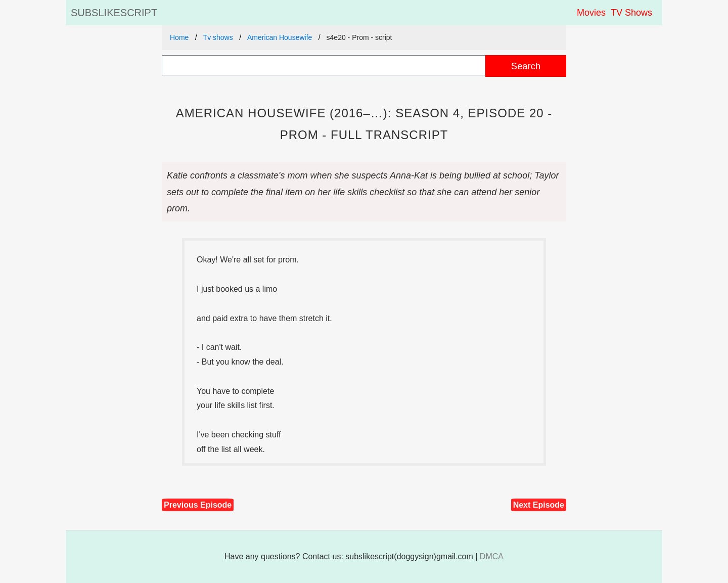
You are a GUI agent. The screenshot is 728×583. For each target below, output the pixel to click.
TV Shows (631, 13)
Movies (591, 13)
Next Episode (539, 505)
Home (179, 37)
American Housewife (280, 37)
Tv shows (218, 37)
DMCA (492, 556)
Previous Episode (198, 505)
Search (526, 66)
